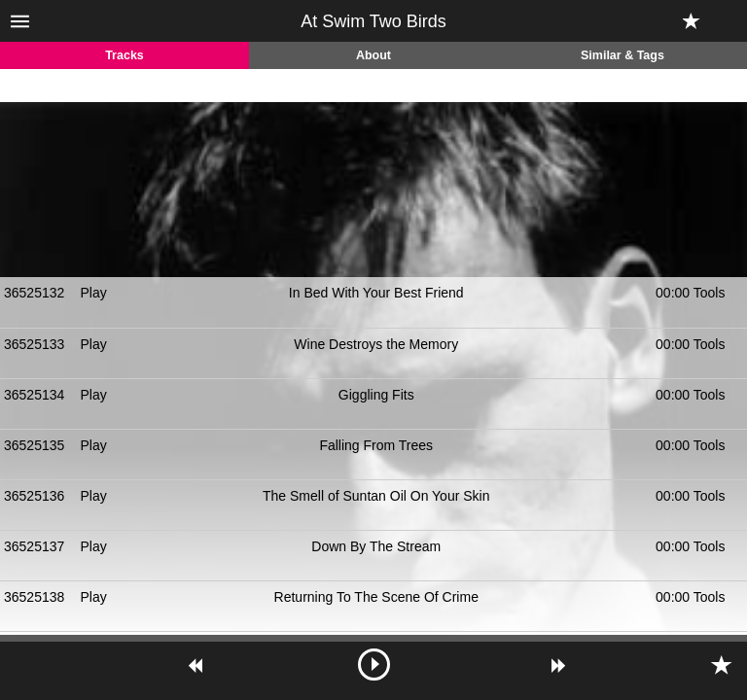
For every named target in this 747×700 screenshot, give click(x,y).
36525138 (34, 597)
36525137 (34, 546)
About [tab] (373, 55)
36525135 (34, 445)
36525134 (34, 395)
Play (94, 293)
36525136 (34, 496)
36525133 (34, 344)
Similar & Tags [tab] (622, 55)
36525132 (34, 293)
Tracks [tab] (124, 55)
